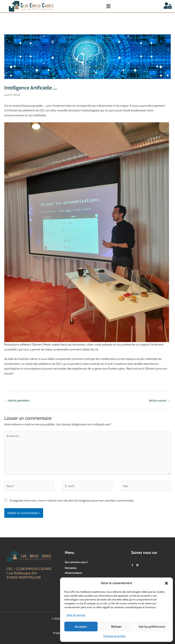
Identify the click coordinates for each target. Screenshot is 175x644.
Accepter (81, 627)
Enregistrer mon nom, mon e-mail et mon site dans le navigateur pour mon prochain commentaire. (72, 500)
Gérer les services (76, 615)
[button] (166, 583)
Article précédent (17, 400)
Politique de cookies (114, 636)
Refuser (116, 627)
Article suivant (160, 400)
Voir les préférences (152, 627)
